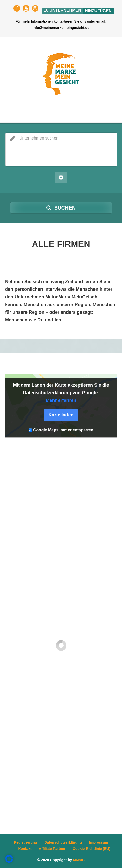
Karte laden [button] (61, 415)
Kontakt (25, 849)
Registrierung (25, 842)
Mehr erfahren (61, 401)
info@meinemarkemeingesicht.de (61, 28)
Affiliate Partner (52, 849)
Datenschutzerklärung (63, 842)
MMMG (79, 860)
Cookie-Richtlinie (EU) (92, 849)
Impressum (99, 842)
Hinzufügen (98, 11)
